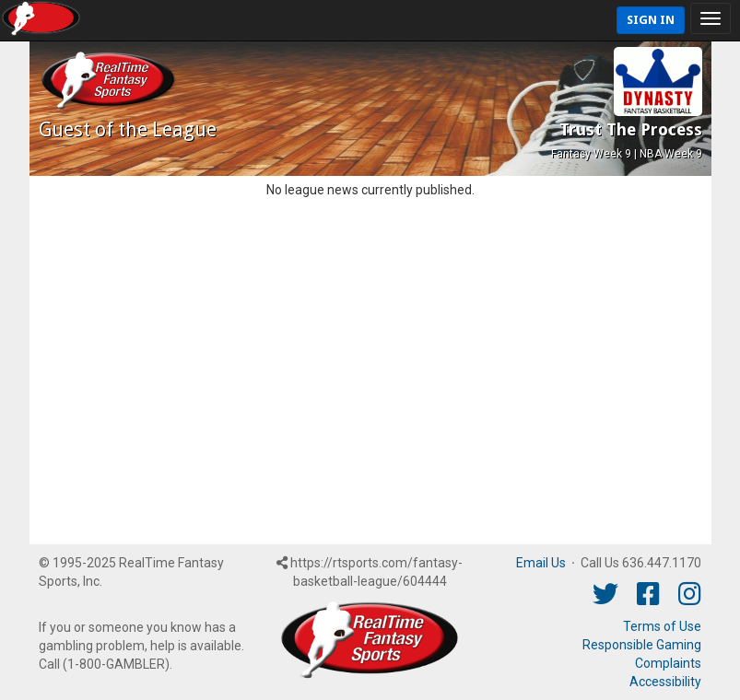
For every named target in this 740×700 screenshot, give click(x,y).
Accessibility (665, 682)
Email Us (541, 563)
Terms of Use (662, 626)
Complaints (668, 663)
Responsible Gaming (642, 645)
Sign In (651, 20)
